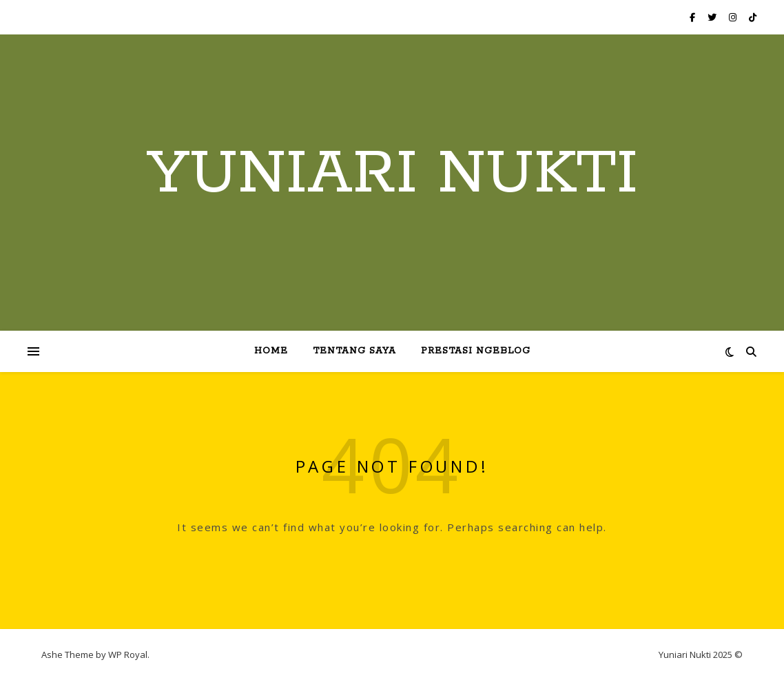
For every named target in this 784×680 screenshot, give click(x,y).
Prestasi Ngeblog (476, 351)
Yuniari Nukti (392, 174)
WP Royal (128, 655)
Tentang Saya (354, 351)
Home (271, 351)
